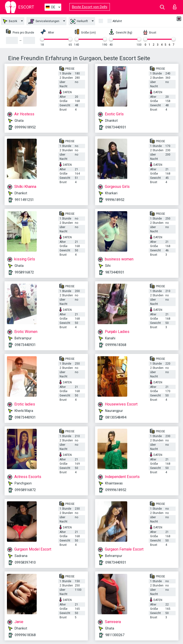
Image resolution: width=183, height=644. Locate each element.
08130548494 (116, 417)
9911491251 (24, 200)
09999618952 (25, 127)
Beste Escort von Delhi (90, 7)
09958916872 (25, 490)
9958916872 (24, 272)
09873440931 (116, 127)
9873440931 (115, 272)
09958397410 (25, 562)
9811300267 (115, 635)
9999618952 (115, 200)
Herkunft (79, 21)
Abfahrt (117, 21)
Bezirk (10, 21)
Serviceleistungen (44, 21)
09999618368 (116, 345)
